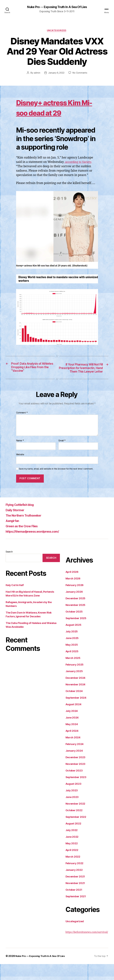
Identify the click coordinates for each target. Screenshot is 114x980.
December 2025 (76, 614)
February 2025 (75, 681)
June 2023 (72, 813)
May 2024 (72, 740)
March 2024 (73, 753)
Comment (22, 429)
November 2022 (75, 820)
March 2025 (73, 674)
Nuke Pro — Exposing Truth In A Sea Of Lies (41, 972)
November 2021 (75, 899)
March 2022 (73, 873)
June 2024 (72, 734)
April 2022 (72, 866)
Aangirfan (13, 537)
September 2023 (76, 793)
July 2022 (72, 846)
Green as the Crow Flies (24, 542)
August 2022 (73, 840)
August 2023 (73, 800)
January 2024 (74, 767)
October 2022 (74, 826)
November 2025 (76, 621)
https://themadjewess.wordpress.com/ (37, 547)
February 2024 (75, 760)
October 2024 (74, 707)
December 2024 (76, 694)
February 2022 (75, 879)
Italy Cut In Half (15, 601)
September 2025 (76, 634)
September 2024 (76, 714)
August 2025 (73, 641)
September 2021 (76, 912)
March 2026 (73, 595)
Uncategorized (57, 31)
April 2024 (72, 747)
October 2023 (74, 787)
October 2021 (74, 906)
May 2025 (72, 661)
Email (62, 457)
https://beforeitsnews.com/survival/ (87, 948)
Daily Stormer (16, 526)
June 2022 (72, 853)
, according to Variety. (79, 173)
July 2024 (72, 727)
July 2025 (72, 648)
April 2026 (72, 588)
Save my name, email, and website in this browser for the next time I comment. (56, 485)
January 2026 (74, 608)
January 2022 (74, 886)
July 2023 (72, 806)
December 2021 (75, 893)
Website (20, 470)
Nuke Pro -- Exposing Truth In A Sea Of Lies (57, 7)
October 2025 (74, 628)
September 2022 (76, 833)
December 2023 (76, 773)
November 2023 (76, 780)
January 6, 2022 (56, 73)
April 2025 (72, 667)
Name (20, 457)
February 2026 (75, 601)
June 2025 (72, 654)
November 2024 (76, 701)
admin (37, 73)
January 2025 (74, 687)
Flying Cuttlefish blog (22, 521)
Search (9, 568)
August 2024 (73, 720)
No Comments (80, 73)
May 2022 (72, 859)
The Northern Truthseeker (26, 531)
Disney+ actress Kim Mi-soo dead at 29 (56, 113)
